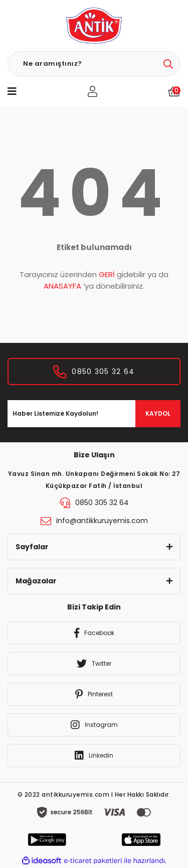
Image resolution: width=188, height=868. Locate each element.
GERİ (107, 274)
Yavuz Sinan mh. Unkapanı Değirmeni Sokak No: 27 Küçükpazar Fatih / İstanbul (94, 480)
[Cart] (174, 91)
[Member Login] (92, 91)
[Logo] (94, 26)
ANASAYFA (62, 286)
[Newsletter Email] (94, 414)
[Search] (94, 64)
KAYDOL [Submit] (158, 413)
